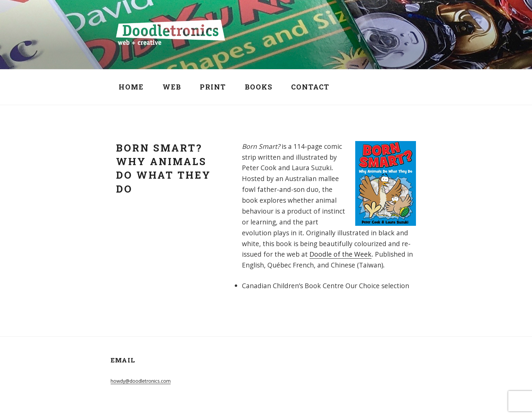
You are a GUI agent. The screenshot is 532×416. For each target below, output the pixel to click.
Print (213, 87)
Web (172, 87)
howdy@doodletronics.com (141, 381)
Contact (310, 87)
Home (131, 87)
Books (259, 87)
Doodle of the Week (340, 254)
